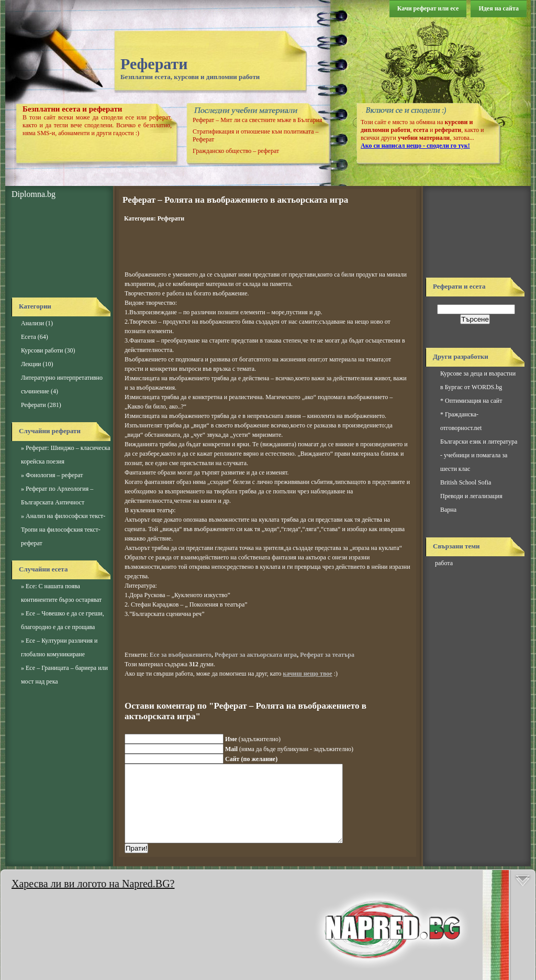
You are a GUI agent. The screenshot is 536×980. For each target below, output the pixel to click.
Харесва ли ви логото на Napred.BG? (93, 884)
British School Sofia (466, 482)
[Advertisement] (59, 249)
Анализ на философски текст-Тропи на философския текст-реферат (63, 530)
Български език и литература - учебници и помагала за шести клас (479, 455)
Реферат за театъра (327, 655)
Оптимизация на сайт (473, 401)
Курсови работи (42, 350)
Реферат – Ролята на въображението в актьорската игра (235, 200)
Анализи (32, 323)
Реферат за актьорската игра (256, 655)
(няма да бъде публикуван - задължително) (289, 749)
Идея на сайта (499, 8)
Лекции (31, 364)
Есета (29, 337)
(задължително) (253, 739)
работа (444, 563)
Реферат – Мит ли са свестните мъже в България (258, 120)
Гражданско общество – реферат (236, 151)
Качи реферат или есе (428, 8)
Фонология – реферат (54, 475)
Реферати (154, 64)
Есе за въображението (181, 655)
